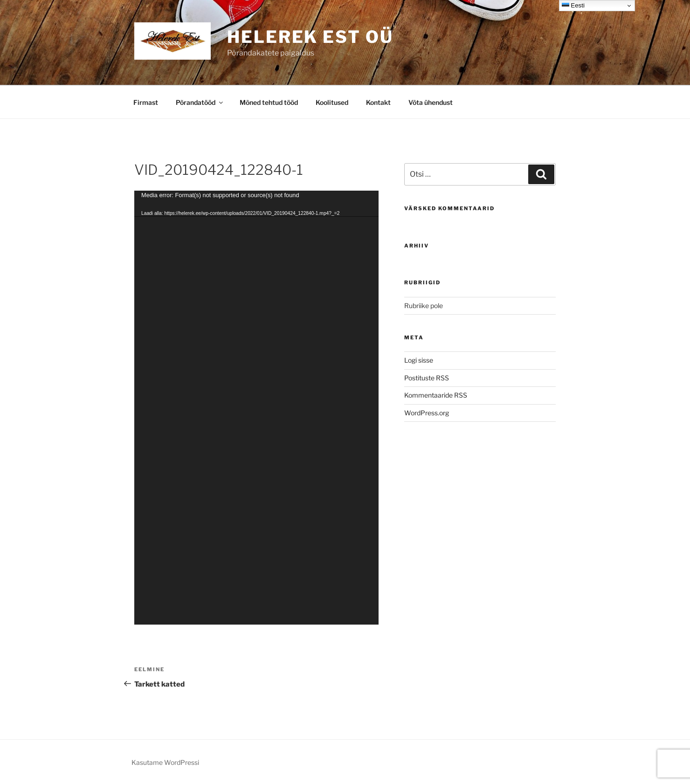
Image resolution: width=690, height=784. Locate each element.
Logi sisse (419, 360)
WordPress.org (427, 413)
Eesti (573, 6)
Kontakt (378, 102)
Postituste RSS (427, 378)
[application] (256, 408)
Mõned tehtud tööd (269, 102)
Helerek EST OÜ (310, 37)
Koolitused (332, 102)
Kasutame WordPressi (165, 762)
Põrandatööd (200, 102)
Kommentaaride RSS (436, 395)
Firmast (146, 102)
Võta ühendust (431, 102)
